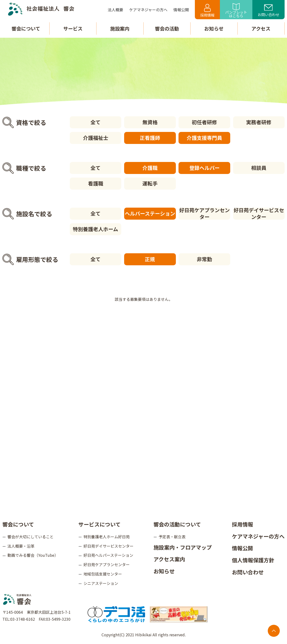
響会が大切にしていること (31, 537)
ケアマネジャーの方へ (258, 536)
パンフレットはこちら (236, 11)
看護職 (96, 183)
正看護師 (150, 138)
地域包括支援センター (103, 574)
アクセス (261, 28)
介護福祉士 (96, 138)
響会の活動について (177, 524)
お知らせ (164, 571)
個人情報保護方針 (253, 560)
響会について (18, 524)
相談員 (259, 168)
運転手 (150, 183)
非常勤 (204, 259)
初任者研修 (204, 122)
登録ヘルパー (204, 168)
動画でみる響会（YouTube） (33, 555)
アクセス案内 (169, 559)
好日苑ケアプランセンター (204, 214)
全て (96, 122)
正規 (150, 259)
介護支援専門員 (204, 138)
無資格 (150, 122)
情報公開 (242, 548)
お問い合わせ (268, 11)
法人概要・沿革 (21, 546)
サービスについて (99, 524)
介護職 (150, 168)
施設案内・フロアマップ (183, 547)
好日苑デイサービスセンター (259, 214)
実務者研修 (259, 122)
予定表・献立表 (172, 537)
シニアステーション (101, 583)
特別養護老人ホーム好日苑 (107, 537)
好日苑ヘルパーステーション (108, 555)
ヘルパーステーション (150, 213)
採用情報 (207, 11)
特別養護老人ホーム (96, 229)
